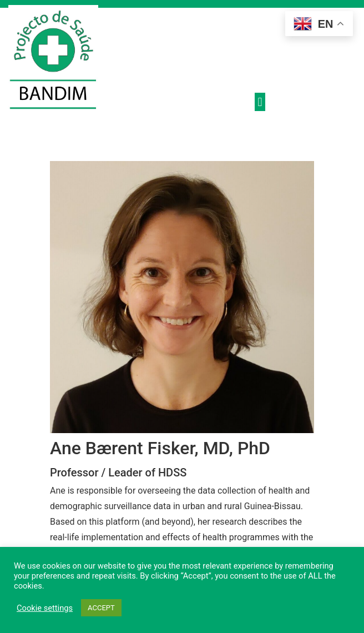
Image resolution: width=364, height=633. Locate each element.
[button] (260, 102)
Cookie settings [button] (45, 608)
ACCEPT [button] (101, 608)
